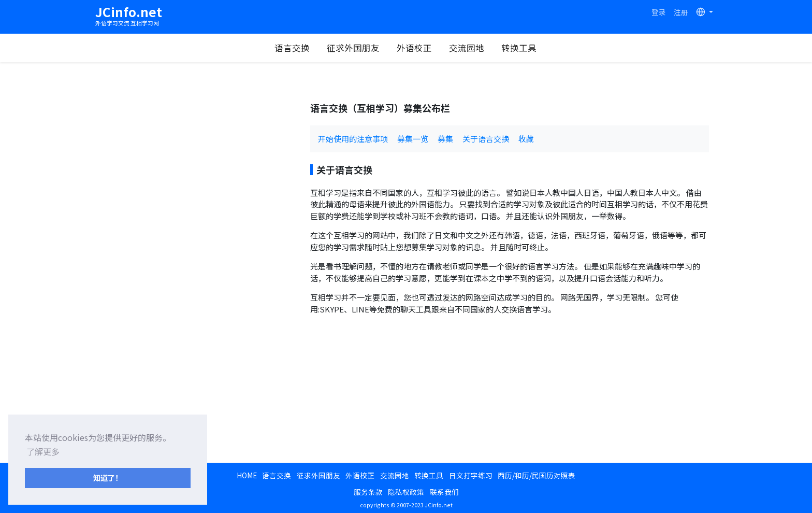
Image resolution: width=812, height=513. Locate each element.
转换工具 (519, 48)
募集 (445, 139)
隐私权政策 (406, 492)
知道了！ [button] (108, 478)
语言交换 (292, 48)
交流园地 (467, 48)
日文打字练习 (471, 475)
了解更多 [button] (43, 451)
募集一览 (413, 139)
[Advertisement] (199, 175)
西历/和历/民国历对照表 (536, 475)
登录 (659, 12)
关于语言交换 (486, 139)
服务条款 (368, 492)
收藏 (526, 139)
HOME (247, 475)
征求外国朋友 (353, 48)
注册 (681, 12)
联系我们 (444, 492)
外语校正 (414, 48)
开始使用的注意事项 (353, 139)
